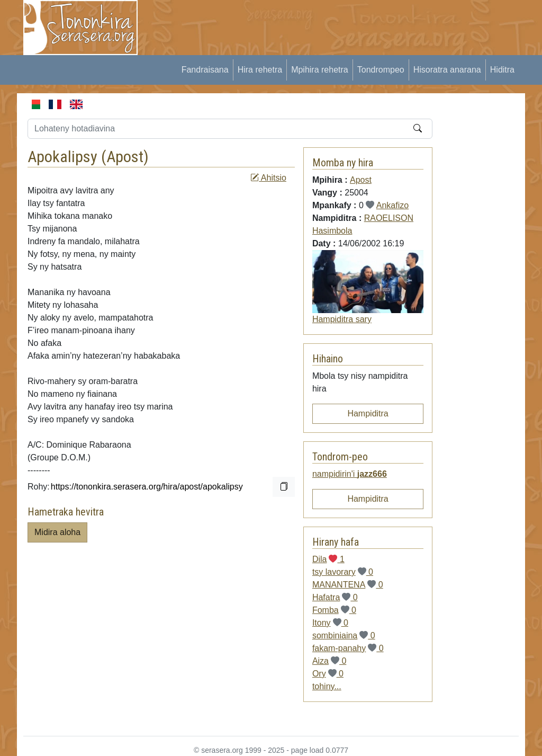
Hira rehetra (260, 70)
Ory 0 (328, 674)
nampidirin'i (350, 474)
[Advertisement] (343, 24)
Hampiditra (368, 413)
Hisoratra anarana (447, 70)
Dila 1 (328, 559)
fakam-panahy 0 (348, 648)
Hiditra (502, 70)
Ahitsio (268, 178)
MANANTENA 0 (348, 585)
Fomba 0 (334, 610)
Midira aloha (57, 532)
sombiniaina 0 (344, 635)
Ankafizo (392, 205)
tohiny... (327, 686)
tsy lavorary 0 (343, 572)
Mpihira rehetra (320, 70)
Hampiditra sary (342, 319)
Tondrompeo (381, 70)
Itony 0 (330, 623)
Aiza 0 (329, 661)
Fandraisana (205, 70)
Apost (125, 157)
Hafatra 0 (335, 597)
